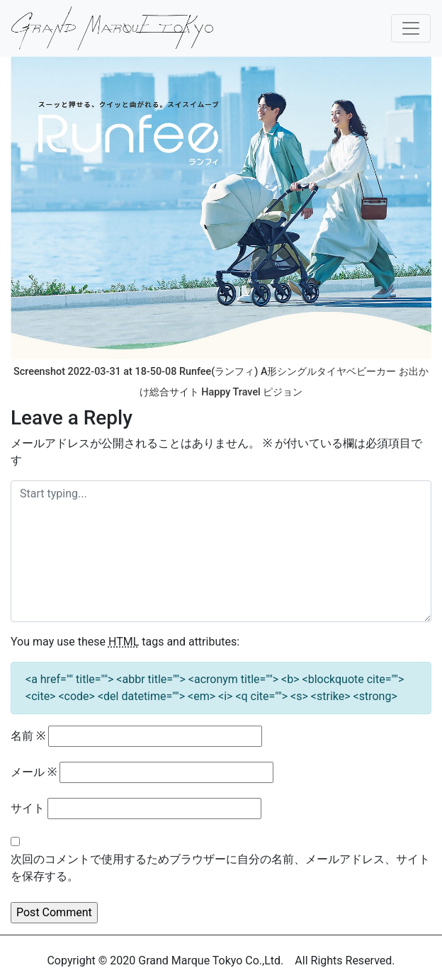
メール (34, 772)
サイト (28, 808)
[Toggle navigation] (411, 28)
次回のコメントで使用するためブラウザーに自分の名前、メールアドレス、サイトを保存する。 (220, 868)
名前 (28, 736)
